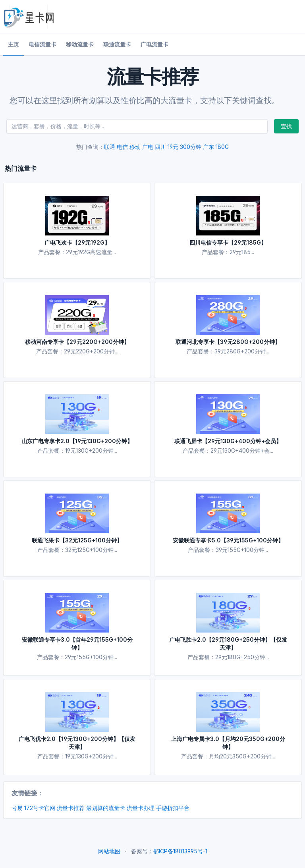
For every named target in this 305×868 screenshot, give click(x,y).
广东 (208, 147)
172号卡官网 (40, 808)
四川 (160, 147)
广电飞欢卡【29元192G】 (77, 242)
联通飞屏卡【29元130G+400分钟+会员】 (228, 441)
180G (222, 147)
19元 (173, 147)
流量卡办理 (141, 808)
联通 (110, 147)
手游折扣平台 (173, 808)
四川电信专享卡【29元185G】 (228, 242)
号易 (17, 808)
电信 (122, 147)
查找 (286, 126)
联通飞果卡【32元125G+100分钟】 (77, 540)
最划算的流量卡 (106, 808)
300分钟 (191, 147)
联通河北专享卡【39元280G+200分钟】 (228, 342)
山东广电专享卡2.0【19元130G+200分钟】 (77, 441)
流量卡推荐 (71, 808)
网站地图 (109, 851)
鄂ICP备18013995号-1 (180, 851)
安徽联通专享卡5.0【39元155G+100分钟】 (228, 540)
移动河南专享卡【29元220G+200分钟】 (77, 342)
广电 (148, 147)
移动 (135, 147)
